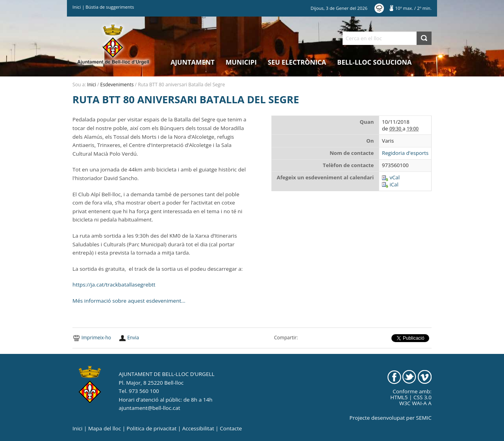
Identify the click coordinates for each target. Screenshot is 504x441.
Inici (77, 7)
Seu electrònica (297, 62)
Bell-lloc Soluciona (374, 62)
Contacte (231, 428)
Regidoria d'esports (405, 153)
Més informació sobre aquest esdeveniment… (129, 301)
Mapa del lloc (105, 428)
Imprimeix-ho (96, 338)
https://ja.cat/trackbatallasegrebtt (114, 285)
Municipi (241, 62)
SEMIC (424, 418)
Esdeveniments (117, 85)
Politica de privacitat (152, 428)
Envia (133, 338)
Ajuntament (193, 62)
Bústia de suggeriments (110, 7)
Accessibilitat (198, 428)
